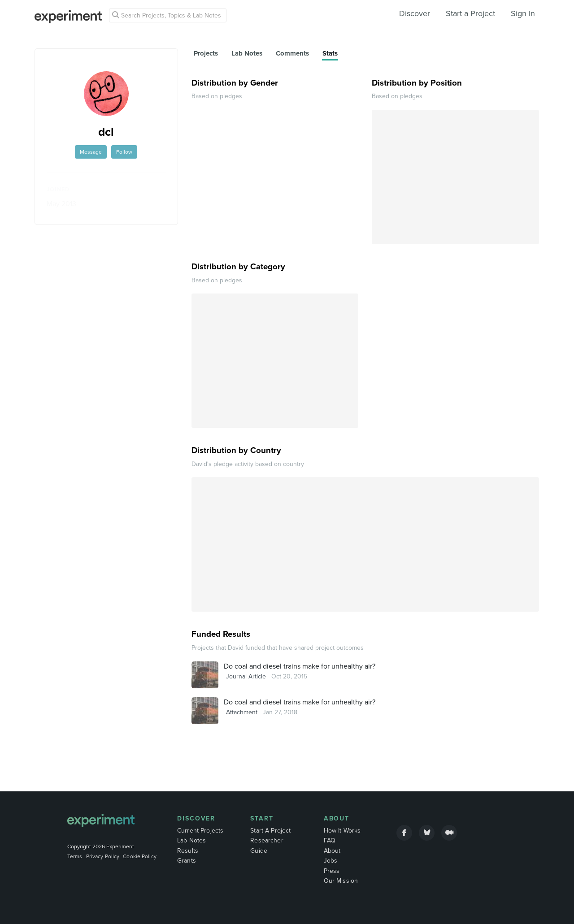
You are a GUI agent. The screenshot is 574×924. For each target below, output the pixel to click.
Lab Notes (191, 840)
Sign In (523, 13)
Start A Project (270, 831)
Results (188, 851)
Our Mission (341, 881)
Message (91, 152)
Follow (124, 152)
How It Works (342, 831)
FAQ (330, 840)
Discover (415, 13)
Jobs (331, 861)
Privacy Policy (103, 856)
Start (262, 818)
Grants (187, 861)
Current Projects (200, 831)
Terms (75, 856)
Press (332, 871)
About (337, 818)
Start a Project (470, 13)
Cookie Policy (140, 856)
